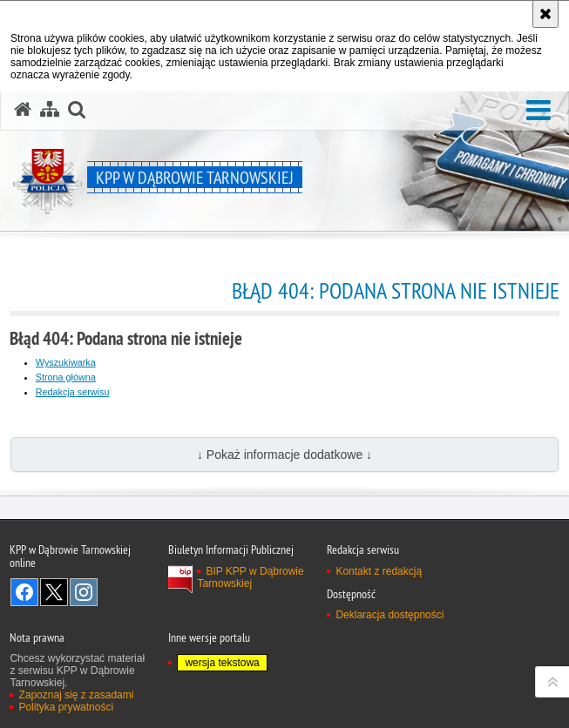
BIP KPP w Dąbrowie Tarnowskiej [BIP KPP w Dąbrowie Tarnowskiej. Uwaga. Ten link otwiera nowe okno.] (250, 577)
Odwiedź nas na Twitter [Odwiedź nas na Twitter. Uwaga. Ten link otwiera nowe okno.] (54, 592)
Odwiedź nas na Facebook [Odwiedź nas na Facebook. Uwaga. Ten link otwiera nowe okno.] (24, 592)
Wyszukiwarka (66, 362)
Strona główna (66, 377)
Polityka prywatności (66, 707)
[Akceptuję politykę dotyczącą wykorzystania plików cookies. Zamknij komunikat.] (545, 14)
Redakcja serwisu (73, 392)
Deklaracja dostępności (389, 615)
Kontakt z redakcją (379, 571)
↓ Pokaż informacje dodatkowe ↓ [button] (284, 455)
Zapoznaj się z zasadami (76, 695)
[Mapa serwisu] (50, 110)
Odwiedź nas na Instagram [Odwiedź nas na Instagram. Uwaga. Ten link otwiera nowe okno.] (84, 592)
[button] (539, 111)
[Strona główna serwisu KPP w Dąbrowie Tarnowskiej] (23, 110)
